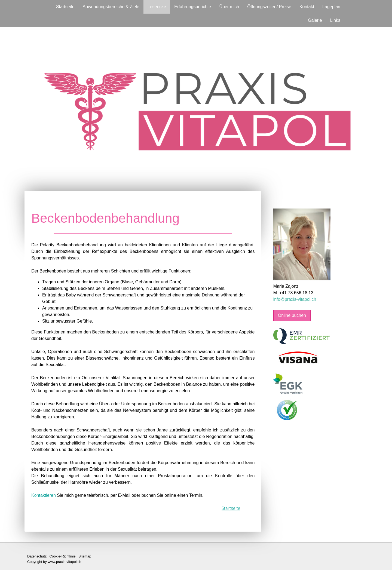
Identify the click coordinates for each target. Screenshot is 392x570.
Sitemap (85, 556)
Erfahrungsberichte (193, 7)
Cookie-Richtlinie (63, 556)
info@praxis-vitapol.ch (295, 299)
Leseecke (157, 7)
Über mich (229, 7)
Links (335, 20)
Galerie (315, 20)
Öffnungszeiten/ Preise (269, 7)
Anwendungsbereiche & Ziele (111, 7)
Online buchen (292, 315)
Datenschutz (37, 556)
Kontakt (307, 7)
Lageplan (331, 7)
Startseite (65, 7)
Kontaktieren (44, 495)
